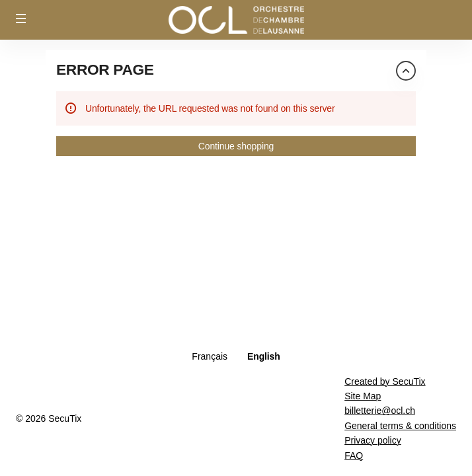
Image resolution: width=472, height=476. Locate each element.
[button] (21, 19)
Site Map (363, 396)
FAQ (354, 456)
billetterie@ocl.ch (380, 411)
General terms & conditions (400, 426)
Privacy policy (373, 440)
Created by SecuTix (385, 381)
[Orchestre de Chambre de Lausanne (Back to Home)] (236, 20)
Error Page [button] (105, 69)
